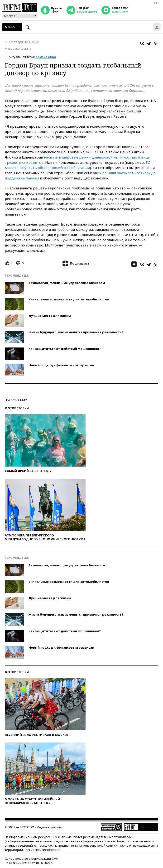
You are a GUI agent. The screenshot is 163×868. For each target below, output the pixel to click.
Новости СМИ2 (16, 400)
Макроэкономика (18, 48)
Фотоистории (17, 408)
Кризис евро (46, 57)
